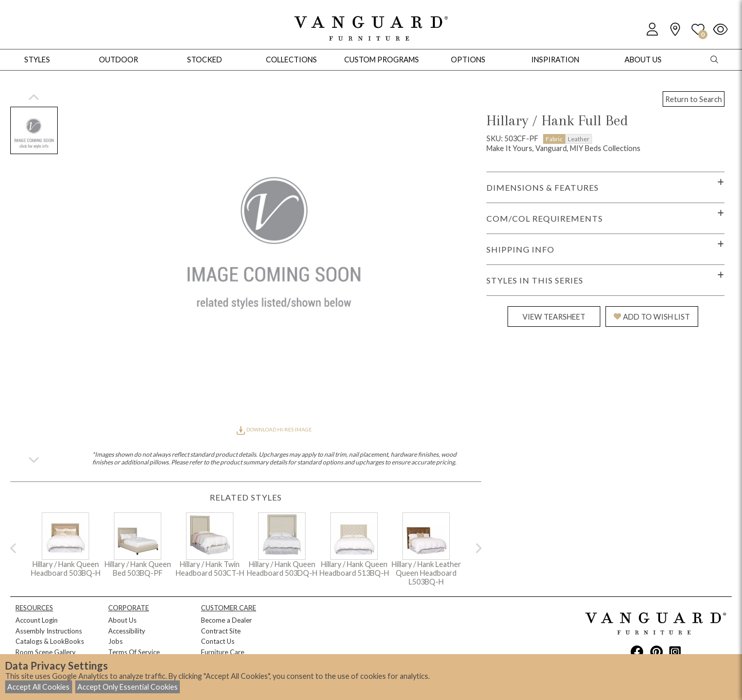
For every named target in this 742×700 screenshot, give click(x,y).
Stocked (205, 60)
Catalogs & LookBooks (50, 641)
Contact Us (218, 641)
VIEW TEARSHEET (554, 317)
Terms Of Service (134, 652)
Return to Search (694, 99)
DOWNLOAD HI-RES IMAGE (274, 429)
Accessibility (127, 631)
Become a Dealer (226, 620)
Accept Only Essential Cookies (128, 687)
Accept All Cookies (38, 687)
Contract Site (221, 631)
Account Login (37, 620)
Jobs (115, 641)
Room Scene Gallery (46, 652)
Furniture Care (223, 652)
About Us (122, 620)
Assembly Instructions (49, 631)
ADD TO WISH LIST (652, 317)
